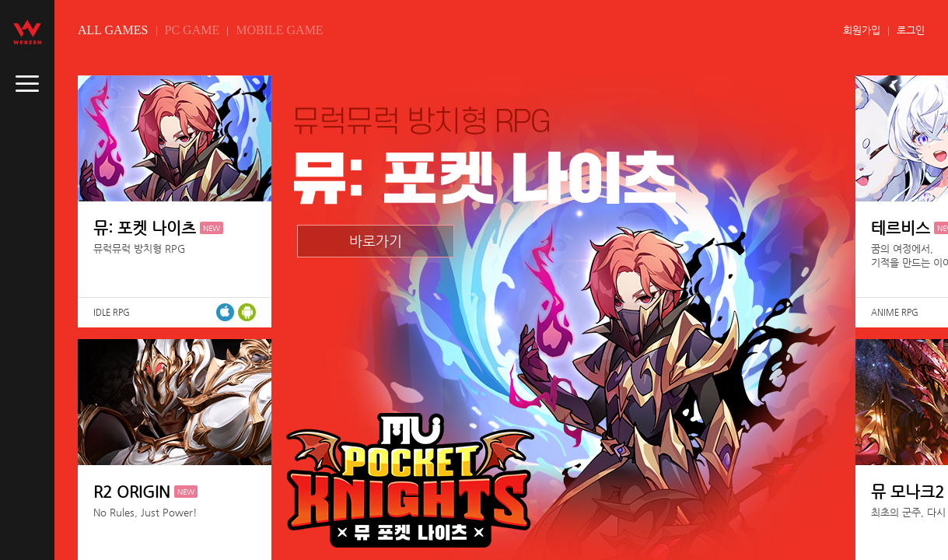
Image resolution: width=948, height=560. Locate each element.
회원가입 (862, 30)
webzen (27, 32)
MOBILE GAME (279, 30)
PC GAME (192, 30)
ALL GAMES (113, 30)
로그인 (911, 30)
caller (27, 84)
